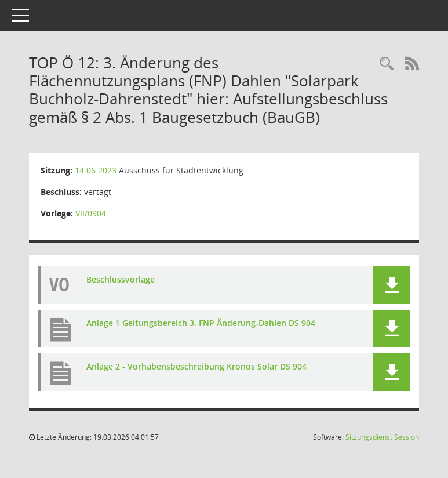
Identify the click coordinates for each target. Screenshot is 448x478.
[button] (391, 285)
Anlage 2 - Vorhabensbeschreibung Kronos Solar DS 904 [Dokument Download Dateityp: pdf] (196, 366)
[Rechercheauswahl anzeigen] (387, 64)
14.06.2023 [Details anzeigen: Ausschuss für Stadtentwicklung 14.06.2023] (96, 170)
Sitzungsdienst (382, 437)
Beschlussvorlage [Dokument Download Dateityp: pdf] (121, 279)
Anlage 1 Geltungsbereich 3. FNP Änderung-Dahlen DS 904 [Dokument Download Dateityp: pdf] (201, 323)
